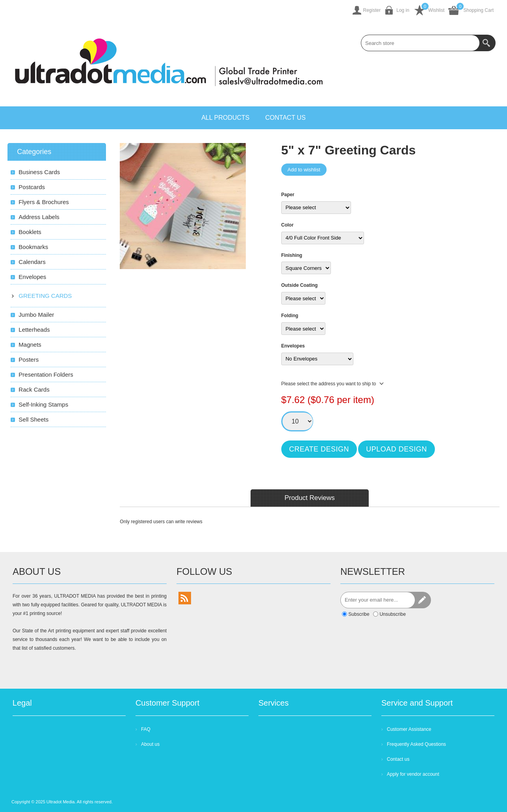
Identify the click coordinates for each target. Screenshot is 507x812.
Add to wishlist (304, 170)
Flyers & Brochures (44, 202)
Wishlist (436, 10)
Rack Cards (34, 389)
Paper (288, 195)
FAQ (146, 729)
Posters (29, 360)
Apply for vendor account (413, 774)
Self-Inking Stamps (43, 404)
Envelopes (293, 346)
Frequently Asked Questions (416, 744)
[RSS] (185, 598)
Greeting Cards (45, 296)
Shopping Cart (478, 10)
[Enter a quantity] (298, 421)
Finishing (292, 255)
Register (372, 10)
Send (423, 600)
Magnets (30, 345)
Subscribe (359, 614)
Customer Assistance (409, 729)
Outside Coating (300, 285)
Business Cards (39, 172)
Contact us (398, 759)
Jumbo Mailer (36, 315)
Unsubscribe (393, 614)
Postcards (32, 187)
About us (150, 744)
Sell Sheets (33, 419)
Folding (290, 316)
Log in (403, 10)
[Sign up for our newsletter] (378, 600)
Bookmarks (33, 247)
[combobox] (420, 43)
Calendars (32, 262)
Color (287, 225)
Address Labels (39, 217)
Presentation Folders (46, 374)
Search (487, 43)
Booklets (30, 232)
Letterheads (34, 330)
